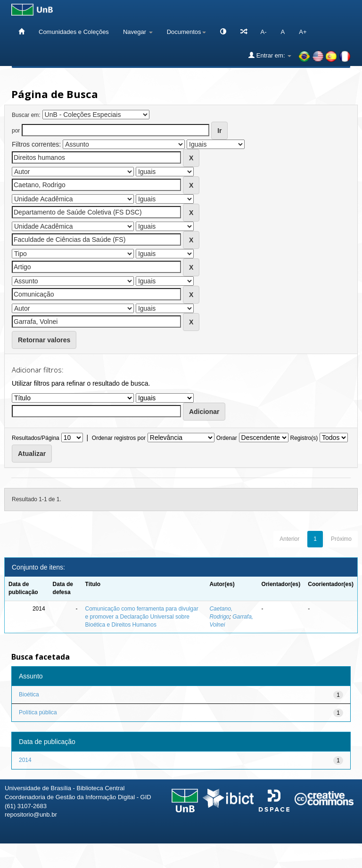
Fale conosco (306, 857)
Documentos (186, 32)
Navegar (138, 32)
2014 (25, 760)
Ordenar (227, 438)
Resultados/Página (36, 438)
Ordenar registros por (119, 438)
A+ (303, 32)
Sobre (347, 857)
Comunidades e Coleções (74, 32)
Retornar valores (44, 340)
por (16, 131)
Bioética (29, 694)
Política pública (38, 712)
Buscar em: (26, 115)
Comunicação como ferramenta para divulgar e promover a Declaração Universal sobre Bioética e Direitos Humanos (142, 617)
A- (264, 32)
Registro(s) (304, 438)
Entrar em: (270, 55)
